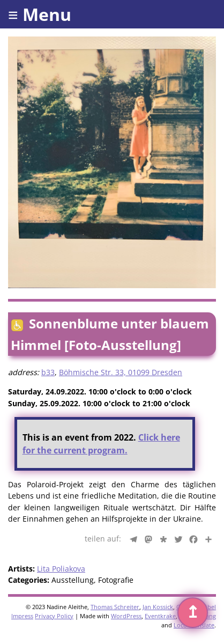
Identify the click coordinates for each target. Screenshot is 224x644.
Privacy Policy (54, 616)
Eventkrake (160, 616)
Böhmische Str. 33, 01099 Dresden (121, 372)
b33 (48, 372)
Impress (22, 616)
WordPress (126, 616)
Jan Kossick (158, 607)
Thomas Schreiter (115, 607)
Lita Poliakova (61, 569)
